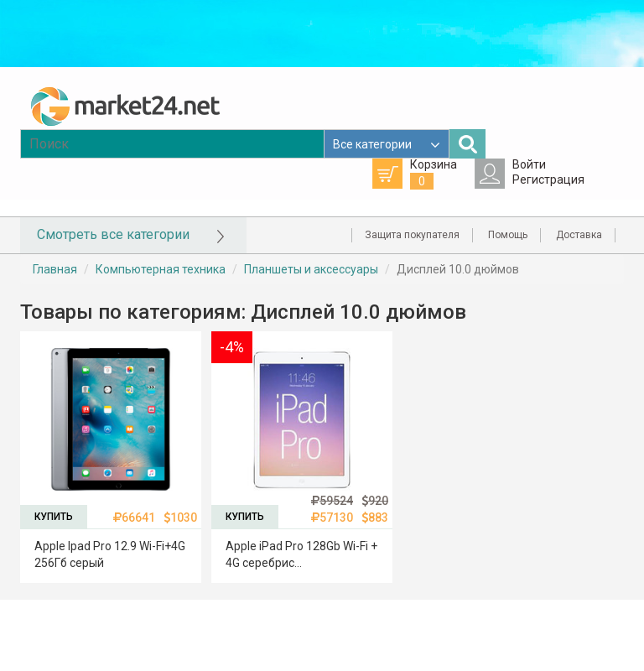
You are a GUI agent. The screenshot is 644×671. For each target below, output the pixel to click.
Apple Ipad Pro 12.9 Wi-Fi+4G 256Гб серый (110, 554)
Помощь (508, 235)
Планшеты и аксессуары (311, 269)
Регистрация (548, 179)
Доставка (579, 235)
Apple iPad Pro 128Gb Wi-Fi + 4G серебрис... (301, 554)
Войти (529, 164)
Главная (55, 269)
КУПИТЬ (54, 517)
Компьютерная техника (161, 269)
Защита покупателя (412, 235)
